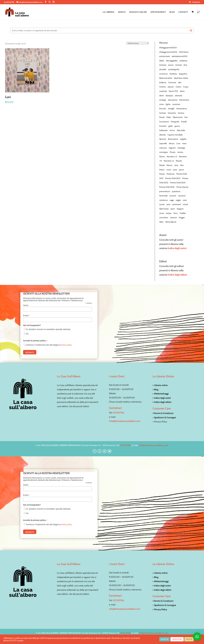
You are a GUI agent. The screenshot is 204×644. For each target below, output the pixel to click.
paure (181, 170)
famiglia (171, 109)
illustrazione (173, 139)
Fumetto (163, 126)
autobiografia (174, 69)
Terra (175, 213)
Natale (162, 165)
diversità (179, 96)
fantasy (181, 113)
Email (26, 316)
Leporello (163, 143)
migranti (172, 148)
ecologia (163, 100)
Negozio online (138, 12)
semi (168, 204)
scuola (162, 204)
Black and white (166, 78)
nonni (169, 170)
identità (162, 135)
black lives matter (181, 78)
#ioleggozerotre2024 (168, 52)
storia (162, 213)
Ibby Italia (181, 130)
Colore (178, 87)
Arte (185, 65)
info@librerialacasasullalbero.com (125, 421)
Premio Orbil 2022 (173, 178)
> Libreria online (160, 385)
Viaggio (182, 217)
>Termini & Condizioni (163, 413)
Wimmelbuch (171, 222)
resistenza (163, 200)
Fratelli (184, 122)
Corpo (186, 87)
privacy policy (66, 345)
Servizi (122, 12)
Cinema (162, 87)
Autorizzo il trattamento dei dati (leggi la (49, 345)
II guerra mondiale (175, 135)
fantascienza (182, 109)
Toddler (183, 213)
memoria (163, 148)
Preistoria (171, 174)
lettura (172, 143)
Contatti (183, 12)
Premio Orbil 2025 (167, 187)
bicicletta (173, 74)
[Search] (191, 30)
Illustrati (163, 139)
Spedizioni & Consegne (165, 417)
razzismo (182, 196)
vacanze (173, 217)
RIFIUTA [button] (189, 639)
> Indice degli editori (162, 402)
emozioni (176, 104)
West (161, 222)
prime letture (165, 191)
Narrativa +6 (169, 161)
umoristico (164, 217)
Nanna (162, 157)
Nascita (179, 161)
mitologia (181, 148)
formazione (164, 122)
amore (171, 65)
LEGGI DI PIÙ (177, 639)
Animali (178, 65)
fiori (186, 117)
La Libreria (109, 12)
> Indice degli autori (162, 398)
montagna (164, 152)
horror (172, 130)
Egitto (168, 104)
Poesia (162, 174)
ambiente (183, 61)
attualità (163, 69)
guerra (177, 126)
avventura (163, 74)
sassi (185, 200)
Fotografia (175, 122)
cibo (180, 82)
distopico (169, 96)
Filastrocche (178, 117)
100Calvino (184, 52)
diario (182, 91)
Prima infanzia (182, 187)
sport (173, 209)
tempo (169, 213)
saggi (172, 200)
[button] (197, 637)
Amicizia (163, 65)
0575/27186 (118, 413)
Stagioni (180, 209)
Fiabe (169, 117)
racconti (173, 196)
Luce (178, 143)
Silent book (164, 209)
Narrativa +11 (172, 157)
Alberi (162, 61)
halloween (163, 130)
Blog (172, 12)
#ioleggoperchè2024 (168, 48)
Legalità (183, 139)
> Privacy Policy (160, 609)
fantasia (163, 113)
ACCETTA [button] (165, 639)
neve (176, 165)
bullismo (163, 82)
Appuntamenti (158, 12)
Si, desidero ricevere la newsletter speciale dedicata (48, 329)
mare (184, 143)
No (27, 334)
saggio (178, 200)
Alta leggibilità (172, 61)
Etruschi (163, 109)
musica (180, 152)
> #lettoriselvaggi (161, 394)
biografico (183, 74)
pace (175, 170)
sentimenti (177, 204)
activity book (165, 56)
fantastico (172, 113)
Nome (26, 305)
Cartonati (172, 82)
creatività (163, 91)
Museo (173, 152)
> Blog (155, 390)
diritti (161, 96)
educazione (173, 100)
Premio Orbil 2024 (178, 183)
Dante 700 (173, 91)
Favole (162, 117)
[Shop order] (137, 43)
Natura (169, 165)
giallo (171, 126)
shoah (185, 204)
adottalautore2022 (180, 56)
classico (171, 87)
